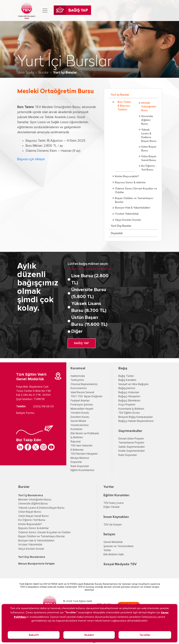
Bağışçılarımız (127, 388)
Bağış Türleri (126, 376)
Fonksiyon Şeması (82, 405)
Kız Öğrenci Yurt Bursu (148, 168)
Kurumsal (78, 368)
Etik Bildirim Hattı (114, 555)
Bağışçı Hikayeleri (129, 397)
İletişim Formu (25, 413)
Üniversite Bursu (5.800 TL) (89, 293)
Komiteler (76, 429)
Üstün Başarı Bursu (149, 149)
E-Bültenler (77, 450)
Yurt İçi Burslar (120, 95)
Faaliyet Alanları (80, 401)
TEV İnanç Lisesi (114, 503)
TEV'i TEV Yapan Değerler (86, 397)
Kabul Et (34, 635)
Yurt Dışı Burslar (121, 226)
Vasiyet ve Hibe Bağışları (133, 384)
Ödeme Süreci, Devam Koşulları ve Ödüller (136, 191)
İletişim (109, 534)
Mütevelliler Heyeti (82, 409)
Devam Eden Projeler (131, 439)
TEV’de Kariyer (113, 525)
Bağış (123, 368)
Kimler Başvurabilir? (127, 177)
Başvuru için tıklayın (31, 159)
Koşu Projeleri (127, 405)
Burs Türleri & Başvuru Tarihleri (124, 106)
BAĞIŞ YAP (82, 343)
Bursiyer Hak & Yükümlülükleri (133, 208)
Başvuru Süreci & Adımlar (130, 183)
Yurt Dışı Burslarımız (32, 557)
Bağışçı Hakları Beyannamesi (136, 421)
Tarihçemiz (77, 380)
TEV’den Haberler (82, 446)
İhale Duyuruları (80, 466)
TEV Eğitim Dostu (129, 413)
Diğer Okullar (112, 507)
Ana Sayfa (26, 73)
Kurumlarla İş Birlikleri (131, 409)
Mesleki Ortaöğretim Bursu (149, 107)
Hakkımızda (78, 376)
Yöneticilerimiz (80, 425)
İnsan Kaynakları (116, 517)
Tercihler (145, 635)
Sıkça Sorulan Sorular (128, 220)
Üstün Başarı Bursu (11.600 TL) (89, 321)
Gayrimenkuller (130, 431)
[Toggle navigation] (45, 11)
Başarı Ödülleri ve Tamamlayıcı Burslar (134, 200)
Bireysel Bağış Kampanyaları (136, 417)
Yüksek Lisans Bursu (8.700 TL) (89, 307)
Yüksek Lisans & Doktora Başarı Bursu (149, 136)
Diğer (77, 331)
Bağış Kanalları (127, 380)
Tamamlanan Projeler (131, 443)
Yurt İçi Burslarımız (31, 496)
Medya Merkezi (80, 458)
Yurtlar (109, 487)
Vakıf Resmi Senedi (82, 393)
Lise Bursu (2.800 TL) (90, 279)
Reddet (89, 635)
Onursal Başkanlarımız (84, 384)
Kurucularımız (79, 388)
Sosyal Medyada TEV (120, 564)
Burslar (44, 73)
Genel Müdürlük (113, 542)
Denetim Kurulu (80, 417)
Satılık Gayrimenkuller (132, 447)
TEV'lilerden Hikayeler (84, 454)
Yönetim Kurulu (80, 413)
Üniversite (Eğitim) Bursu (147, 120)
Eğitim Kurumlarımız (82, 470)
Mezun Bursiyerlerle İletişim (37, 564)
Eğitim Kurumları (116, 495)
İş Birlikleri (77, 437)
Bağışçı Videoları (129, 393)
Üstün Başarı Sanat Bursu (149, 158)
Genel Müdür (78, 421)
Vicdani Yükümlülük (127, 214)
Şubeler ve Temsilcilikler (119, 546)
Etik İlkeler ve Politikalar (85, 434)
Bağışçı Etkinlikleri (129, 401)
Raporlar (76, 442)
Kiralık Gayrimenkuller (132, 451)
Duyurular (117, 233)
